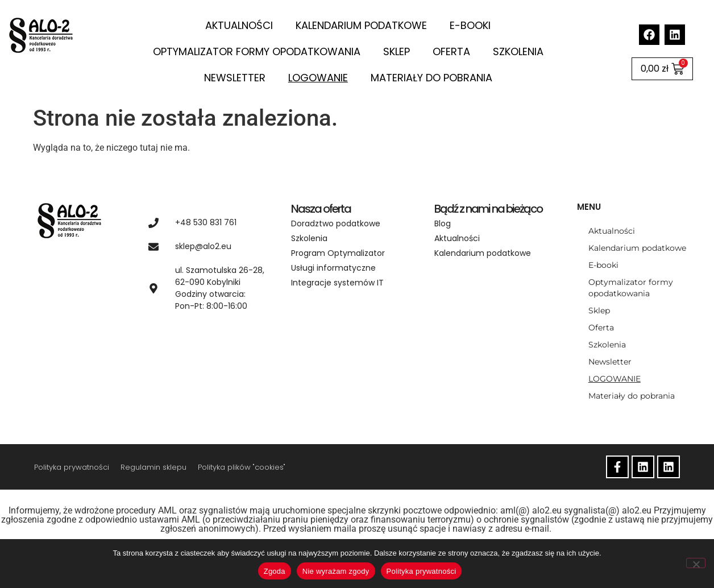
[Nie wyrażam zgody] (696, 563)
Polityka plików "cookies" (242, 467)
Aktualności (239, 25)
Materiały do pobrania (431, 78)
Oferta (451, 51)
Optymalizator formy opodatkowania (257, 51)
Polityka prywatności (72, 467)
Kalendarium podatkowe (361, 25)
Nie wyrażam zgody (336, 571)
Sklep (397, 51)
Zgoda (275, 571)
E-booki (470, 25)
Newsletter (235, 78)
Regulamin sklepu (153, 467)
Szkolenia (518, 51)
